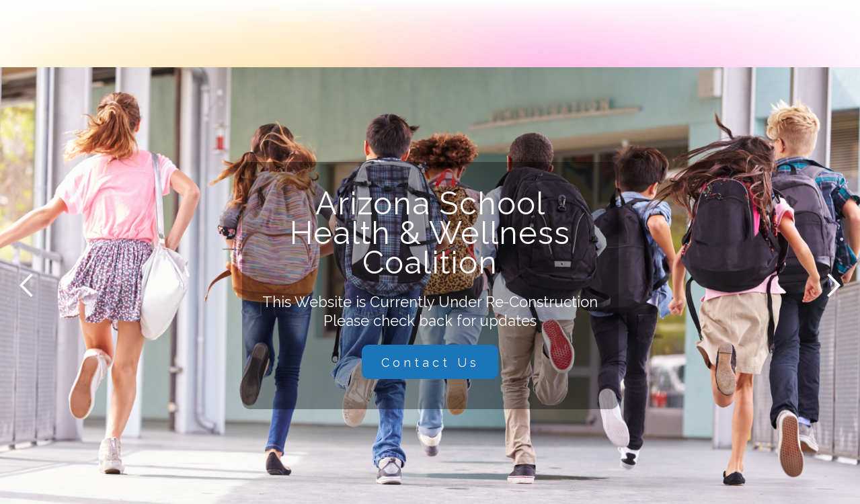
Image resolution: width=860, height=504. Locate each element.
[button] (27, 286)
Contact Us (430, 363)
